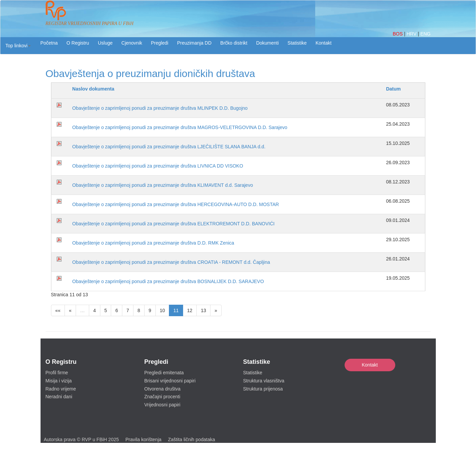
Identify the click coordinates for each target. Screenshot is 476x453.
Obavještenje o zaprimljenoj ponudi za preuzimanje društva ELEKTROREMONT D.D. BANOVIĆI (173, 224)
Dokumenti (267, 43)
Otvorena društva (162, 389)
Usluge (105, 43)
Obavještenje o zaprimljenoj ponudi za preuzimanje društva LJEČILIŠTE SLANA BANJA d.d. (169, 147)
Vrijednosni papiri (162, 405)
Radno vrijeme (61, 389)
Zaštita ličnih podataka (191, 439)
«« (58, 310)
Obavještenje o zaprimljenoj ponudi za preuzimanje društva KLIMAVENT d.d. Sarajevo (163, 185)
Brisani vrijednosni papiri (170, 381)
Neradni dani (59, 397)
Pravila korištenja (143, 439)
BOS (398, 34)
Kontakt (370, 365)
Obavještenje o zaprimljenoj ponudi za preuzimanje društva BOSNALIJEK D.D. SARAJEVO (168, 281)
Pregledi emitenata (164, 373)
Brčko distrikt (234, 43)
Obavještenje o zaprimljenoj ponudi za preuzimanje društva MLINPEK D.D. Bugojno (160, 108)
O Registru (78, 43)
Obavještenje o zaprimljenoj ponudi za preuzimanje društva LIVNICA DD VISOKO (158, 166)
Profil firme (57, 373)
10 (162, 310)
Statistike (297, 43)
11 (176, 310)
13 (203, 310)
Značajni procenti (162, 397)
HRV (412, 34)
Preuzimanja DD (194, 43)
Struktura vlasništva (264, 381)
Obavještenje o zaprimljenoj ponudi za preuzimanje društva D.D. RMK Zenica (153, 243)
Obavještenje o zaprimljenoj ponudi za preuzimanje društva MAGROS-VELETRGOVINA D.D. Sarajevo (180, 127)
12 (190, 310)
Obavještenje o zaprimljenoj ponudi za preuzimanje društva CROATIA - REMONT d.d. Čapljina (171, 262)
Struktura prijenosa (263, 389)
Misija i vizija (59, 381)
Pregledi (160, 43)
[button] (18, 46)
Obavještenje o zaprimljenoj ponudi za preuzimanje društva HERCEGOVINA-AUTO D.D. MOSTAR (176, 204)
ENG (425, 34)
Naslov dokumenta (93, 89)
